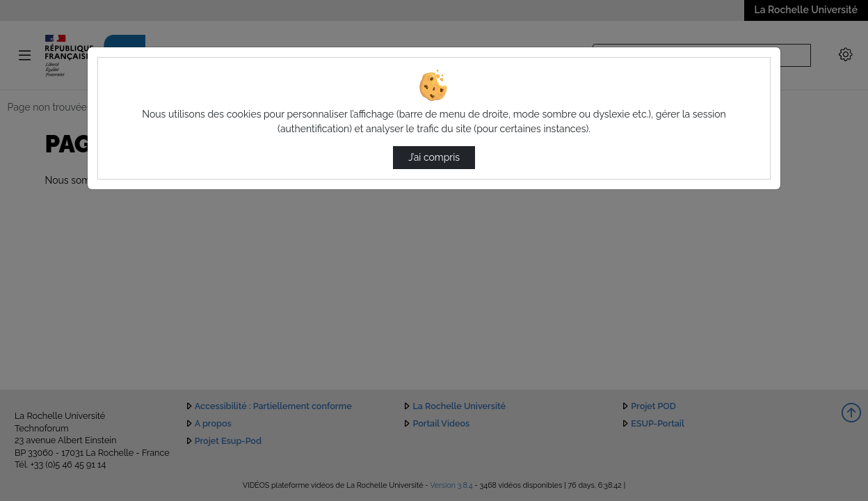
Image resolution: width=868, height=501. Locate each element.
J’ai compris (434, 157)
